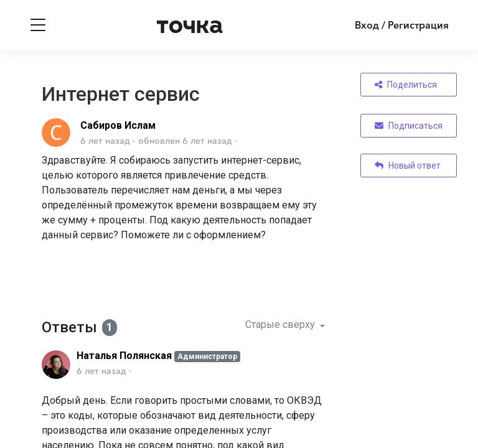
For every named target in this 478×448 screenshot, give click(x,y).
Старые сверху (281, 324)
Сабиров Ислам (118, 125)
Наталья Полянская (124, 356)
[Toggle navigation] (38, 25)
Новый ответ (408, 166)
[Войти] (392, 25)
